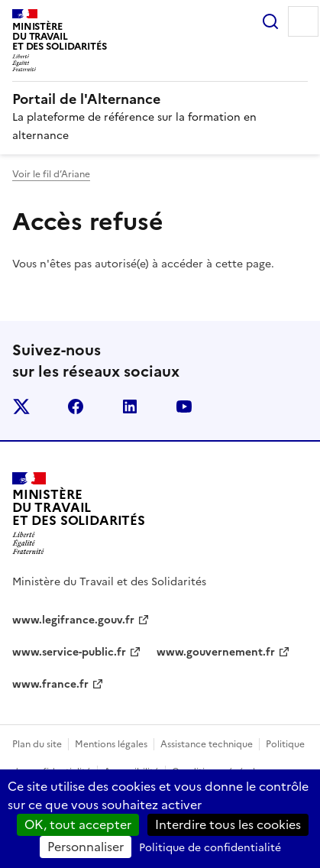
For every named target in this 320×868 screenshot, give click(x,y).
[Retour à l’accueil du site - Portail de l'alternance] (79, 514)
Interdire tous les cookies (228, 824)
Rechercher (270, 21)
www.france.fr (50, 684)
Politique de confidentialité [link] (210, 848)
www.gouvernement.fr (216, 652)
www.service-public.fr (69, 652)
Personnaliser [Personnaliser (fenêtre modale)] (86, 847)
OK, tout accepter (78, 824)
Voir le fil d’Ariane (51, 174)
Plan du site (37, 744)
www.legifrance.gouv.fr (73, 620)
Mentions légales (111, 744)
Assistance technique (207, 744)
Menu (303, 21)
